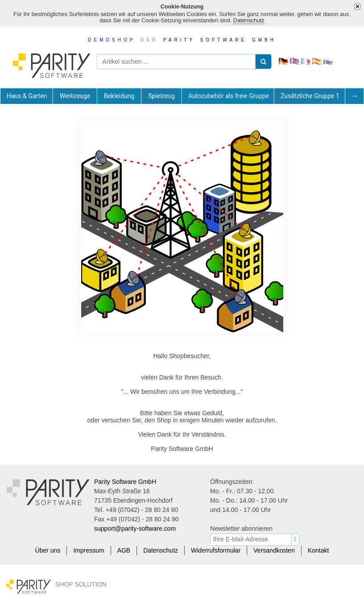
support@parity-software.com (135, 529)
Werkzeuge (75, 96)
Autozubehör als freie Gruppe (229, 96)
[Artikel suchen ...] (183, 62)
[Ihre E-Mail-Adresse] (252, 539)
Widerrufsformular (216, 550)
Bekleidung (119, 96)
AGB (124, 550)
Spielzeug (161, 96)
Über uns (48, 550)
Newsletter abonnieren (241, 529)
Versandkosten (274, 550)
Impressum (89, 550)
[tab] (27, 96)
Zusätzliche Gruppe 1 (310, 96)
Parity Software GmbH (125, 482)
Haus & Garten (27, 96)
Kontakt (318, 550)
